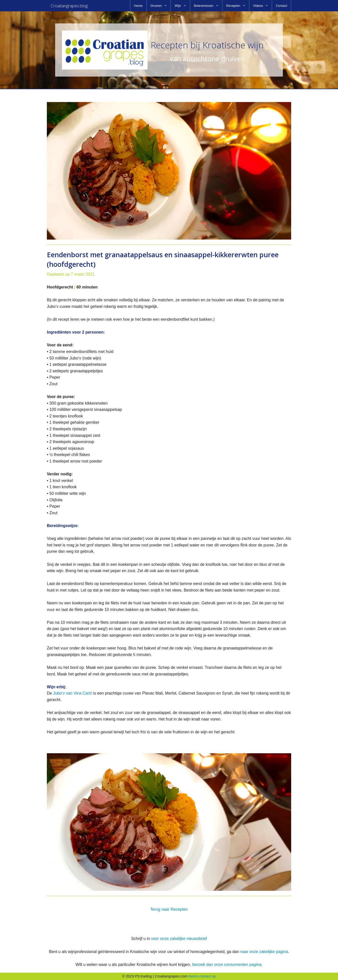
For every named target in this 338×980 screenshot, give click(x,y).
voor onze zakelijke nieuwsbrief (179, 939)
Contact (281, 6)
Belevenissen (204, 6)
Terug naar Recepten (169, 909)
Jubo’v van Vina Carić (73, 693)
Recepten (233, 6)
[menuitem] (138, 6)
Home (138, 6)
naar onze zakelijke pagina (264, 952)
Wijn (178, 6)
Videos (258, 6)
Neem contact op (202, 976)
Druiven (156, 6)
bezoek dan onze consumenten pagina (227, 965)
